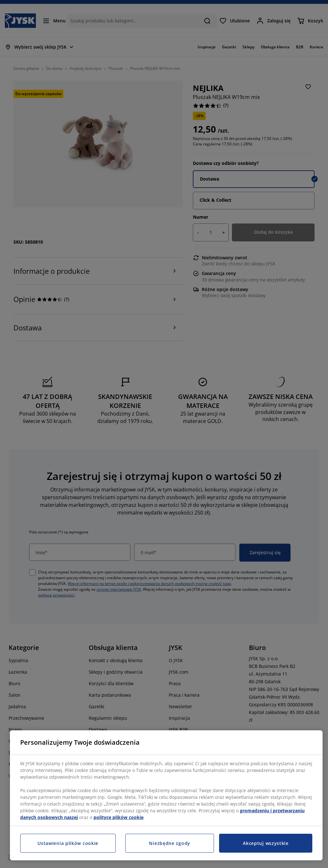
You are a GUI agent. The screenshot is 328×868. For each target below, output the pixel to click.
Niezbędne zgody (170, 843)
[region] (166, 795)
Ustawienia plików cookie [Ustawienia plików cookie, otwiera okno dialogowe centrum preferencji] (68, 843)
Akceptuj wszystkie (266, 843)
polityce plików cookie (119, 817)
